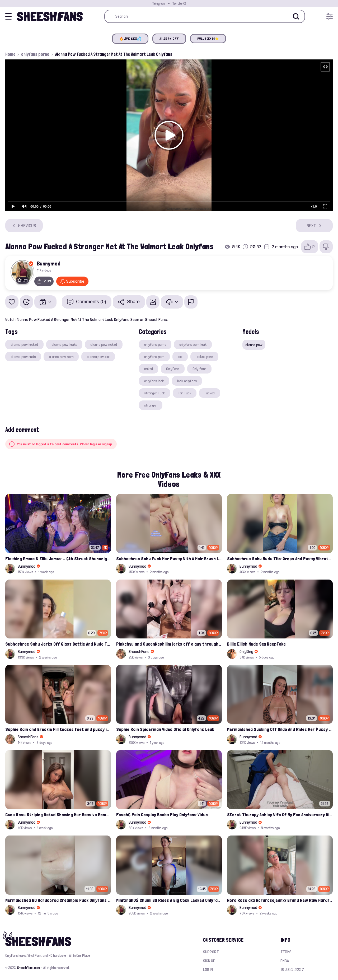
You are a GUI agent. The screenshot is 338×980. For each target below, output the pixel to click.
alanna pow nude (23, 357)
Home (10, 54)
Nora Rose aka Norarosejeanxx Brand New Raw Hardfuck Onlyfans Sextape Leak (280, 900)
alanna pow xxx (98, 357)
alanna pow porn (61, 357)
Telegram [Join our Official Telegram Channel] (159, 3)
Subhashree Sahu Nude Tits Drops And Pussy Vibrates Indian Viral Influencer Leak (280, 559)
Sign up (209, 961)
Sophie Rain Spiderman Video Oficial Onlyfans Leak (165, 729)
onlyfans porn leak (193, 344)
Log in (208, 970)
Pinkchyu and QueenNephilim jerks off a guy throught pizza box (169, 644)
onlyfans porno (35, 54)
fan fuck (185, 393)
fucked (210, 393)
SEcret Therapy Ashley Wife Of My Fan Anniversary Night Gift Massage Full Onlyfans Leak (280, 815)
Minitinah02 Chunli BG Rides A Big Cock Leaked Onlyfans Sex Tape (169, 900)
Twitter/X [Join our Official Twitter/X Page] (179, 3)
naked (149, 369)
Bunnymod (49, 263)
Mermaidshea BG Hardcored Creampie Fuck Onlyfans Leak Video (58, 900)
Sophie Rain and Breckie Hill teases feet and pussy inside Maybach (58, 729)
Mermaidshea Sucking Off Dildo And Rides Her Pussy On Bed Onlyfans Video (280, 729)
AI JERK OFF (169, 39)
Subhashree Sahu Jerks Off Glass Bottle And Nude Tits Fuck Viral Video (58, 644)
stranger (151, 405)
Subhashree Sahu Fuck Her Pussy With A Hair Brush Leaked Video (169, 559)
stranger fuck (155, 393)
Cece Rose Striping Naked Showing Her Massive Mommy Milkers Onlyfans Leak (58, 815)
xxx (180, 357)
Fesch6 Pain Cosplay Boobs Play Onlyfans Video (162, 815)
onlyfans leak (154, 381)
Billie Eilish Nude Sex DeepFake (256, 644)
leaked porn (204, 357)
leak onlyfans (187, 381)
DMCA (285, 961)
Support (211, 952)
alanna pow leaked (24, 344)
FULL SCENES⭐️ (208, 39)
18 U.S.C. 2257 (292, 970)
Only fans (199, 369)
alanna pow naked (104, 344)
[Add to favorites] (12, 302)
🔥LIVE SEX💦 (130, 39)
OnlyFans (173, 369)
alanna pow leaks (64, 344)
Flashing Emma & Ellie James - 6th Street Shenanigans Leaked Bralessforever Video (58, 559)
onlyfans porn (154, 357)
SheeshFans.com (28, 968)
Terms (286, 952)
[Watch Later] (26, 302)
